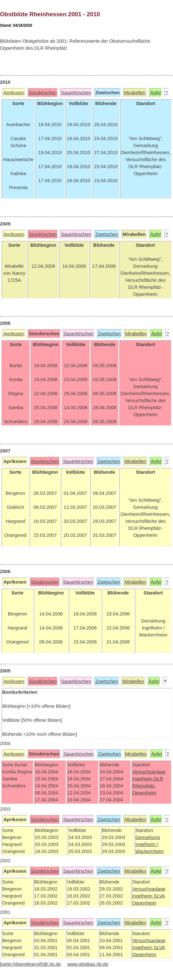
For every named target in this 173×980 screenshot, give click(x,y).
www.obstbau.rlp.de (88, 964)
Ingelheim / (147, 844)
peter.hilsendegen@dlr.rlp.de (31, 964)
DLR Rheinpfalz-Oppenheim (148, 786)
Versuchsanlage (149, 772)
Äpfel (155, 93)
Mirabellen (135, 93)
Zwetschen (107, 234)
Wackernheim (150, 851)
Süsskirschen (43, 93)
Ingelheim (143, 779)
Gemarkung (148, 837)
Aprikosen (14, 93)
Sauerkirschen (76, 93)
